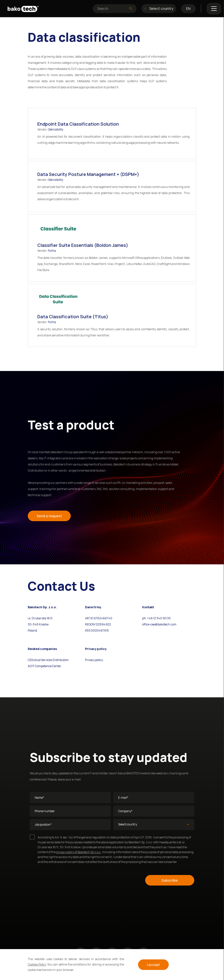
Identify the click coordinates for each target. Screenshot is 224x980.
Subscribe (170, 880)
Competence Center (48, 666)
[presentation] (67, 879)
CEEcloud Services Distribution (48, 660)
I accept (153, 965)
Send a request (49, 516)
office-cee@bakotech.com (159, 624)
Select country (159, 8)
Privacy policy (94, 660)
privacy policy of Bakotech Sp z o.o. (79, 852)
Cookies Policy (37, 964)
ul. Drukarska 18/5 (40, 618)
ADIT (31, 666)
